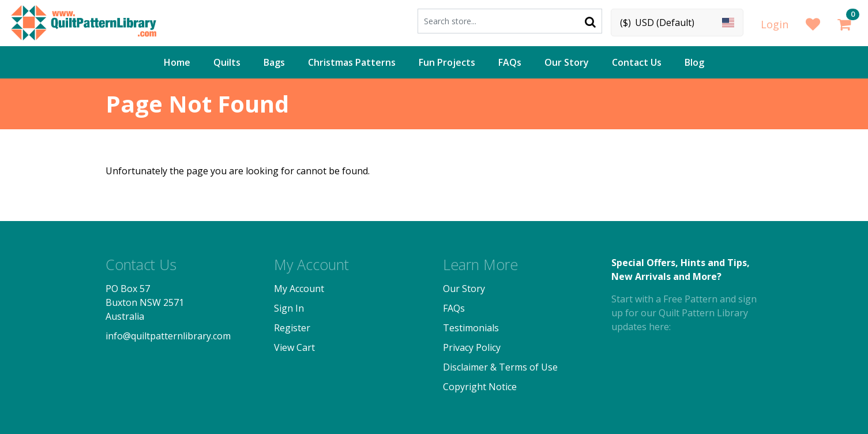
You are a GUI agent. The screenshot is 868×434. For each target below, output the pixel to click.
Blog (694, 62)
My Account (299, 289)
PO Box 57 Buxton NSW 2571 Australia (145, 302)
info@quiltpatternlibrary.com (168, 336)
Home (177, 62)
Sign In (289, 308)
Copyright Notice (480, 387)
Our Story (567, 62)
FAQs (510, 62)
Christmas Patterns (352, 62)
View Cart (294, 347)
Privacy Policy (472, 347)
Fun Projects (447, 62)
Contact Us (637, 62)
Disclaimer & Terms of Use (500, 367)
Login (775, 24)
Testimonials (471, 328)
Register (292, 328)
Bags (274, 62)
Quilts (227, 62)
